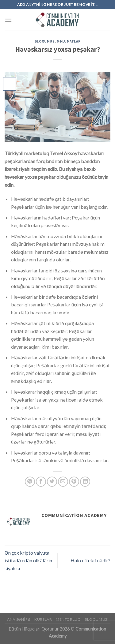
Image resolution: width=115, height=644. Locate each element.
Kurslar (43, 619)
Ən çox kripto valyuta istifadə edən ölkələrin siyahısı (28, 560)
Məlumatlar (69, 41)
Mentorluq (68, 619)
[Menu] (8, 20)
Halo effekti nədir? (90, 560)
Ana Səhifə (19, 619)
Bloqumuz (45, 41)
